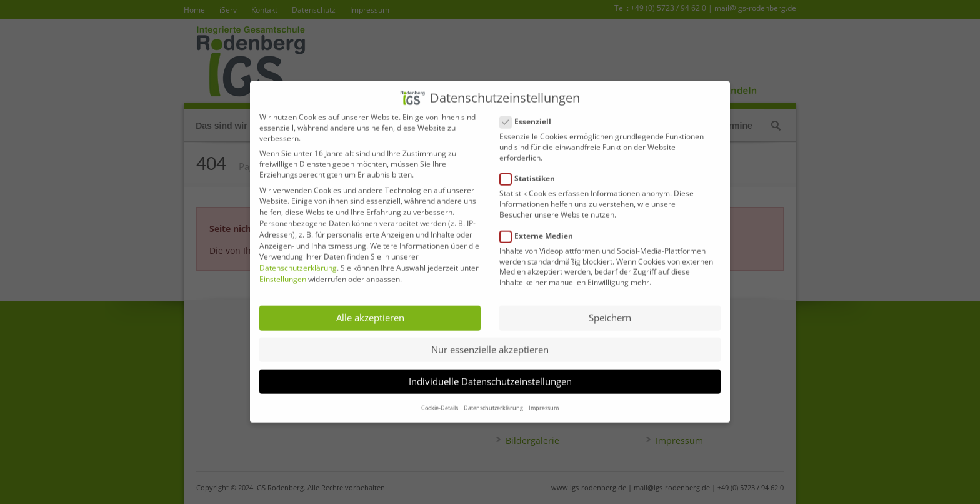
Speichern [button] (610, 308)
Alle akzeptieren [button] (370, 308)
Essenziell (531, 112)
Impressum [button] (544, 398)
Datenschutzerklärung (298, 258)
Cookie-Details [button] (440, 398)
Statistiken (532, 169)
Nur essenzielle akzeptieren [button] (490, 340)
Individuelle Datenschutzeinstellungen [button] (490, 371)
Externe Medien (542, 226)
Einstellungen (283, 269)
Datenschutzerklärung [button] (493, 398)
